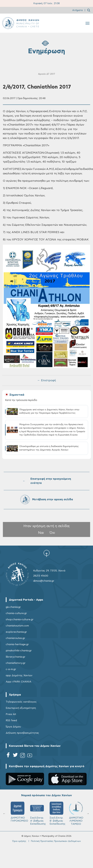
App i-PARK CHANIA (19, 682)
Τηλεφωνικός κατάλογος (21, 702)
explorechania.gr (16, 632)
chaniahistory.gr (16, 663)
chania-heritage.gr (17, 644)
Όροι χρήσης (19, 841)
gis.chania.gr (13, 607)
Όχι (52, 533)
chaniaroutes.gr (15, 638)
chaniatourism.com (17, 626)
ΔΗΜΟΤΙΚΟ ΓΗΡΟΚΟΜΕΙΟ (19, 812)
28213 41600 (41, 576)
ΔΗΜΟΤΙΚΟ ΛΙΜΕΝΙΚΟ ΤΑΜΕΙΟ (76, 813)
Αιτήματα (77, 10)
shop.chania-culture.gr (20, 619)
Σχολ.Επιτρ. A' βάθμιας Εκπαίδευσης (38, 813)
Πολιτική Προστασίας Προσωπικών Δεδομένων (56, 841)
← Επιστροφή (47, 380)
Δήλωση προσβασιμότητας (22, 733)
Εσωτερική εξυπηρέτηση (21, 708)
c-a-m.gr (11, 669)
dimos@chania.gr (44, 581)
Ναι (41, 533)
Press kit (11, 714)
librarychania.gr (16, 657)
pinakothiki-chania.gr (19, 651)
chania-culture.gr (16, 613)
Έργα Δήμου (13, 727)
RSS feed (11, 720)
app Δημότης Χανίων (19, 675)
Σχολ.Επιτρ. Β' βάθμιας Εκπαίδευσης (58, 813)
